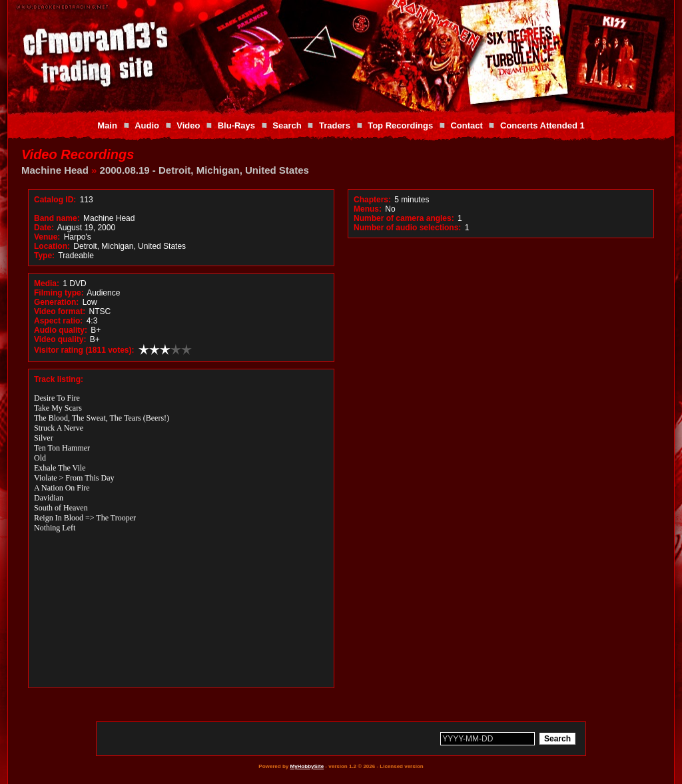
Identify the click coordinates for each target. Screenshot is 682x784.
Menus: (368, 209)
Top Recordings (400, 125)
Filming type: (59, 293)
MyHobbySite (307, 766)
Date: (44, 228)
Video (188, 125)
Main (107, 125)
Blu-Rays (236, 125)
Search (287, 125)
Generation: (56, 302)
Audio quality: (61, 330)
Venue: (47, 237)
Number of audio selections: (407, 228)
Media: (47, 284)
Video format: (60, 311)
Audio (147, 125)
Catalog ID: (55, 200)
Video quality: (60, 339)
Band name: (57, 218)
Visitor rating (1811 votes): (84, 350)
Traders (335, 125)
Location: (52, 246)
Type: (44, 256)
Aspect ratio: (58, 321)
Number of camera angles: (404, 218)
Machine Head (55, 170)
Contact (466, 125)
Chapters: (372, 200)
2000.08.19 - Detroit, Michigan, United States (204, 170)
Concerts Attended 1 (542, 125)
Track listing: (59, 379)
